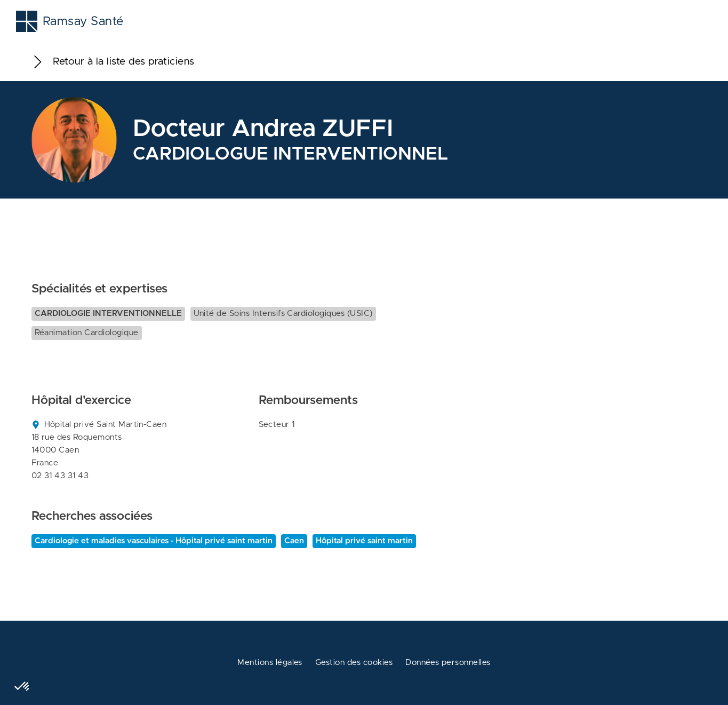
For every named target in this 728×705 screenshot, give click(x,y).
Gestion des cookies (354, 663)
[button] (22, 687)
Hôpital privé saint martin (364, 541)
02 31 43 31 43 (60, 476)
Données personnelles (448, 663)
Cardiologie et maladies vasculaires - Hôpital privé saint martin (154, 541)
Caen (294, 541)
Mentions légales (270, 663)
